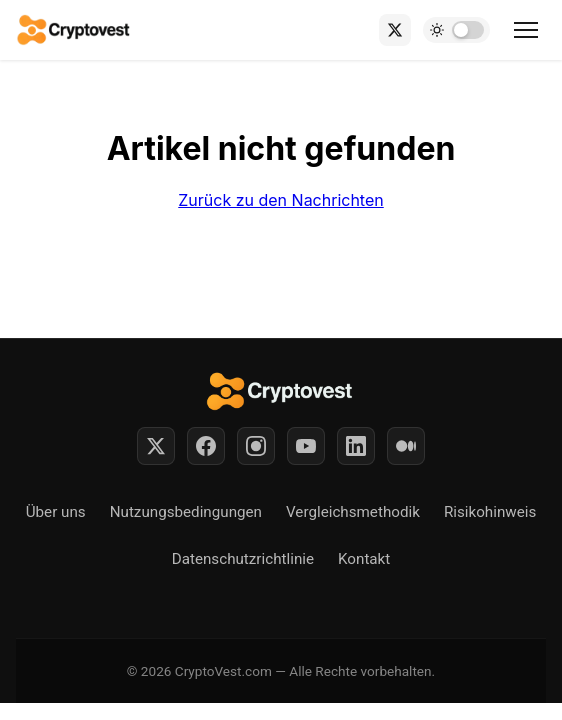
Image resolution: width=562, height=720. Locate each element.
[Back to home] (74, 30)
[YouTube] (306, 446)
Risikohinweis (490, 512)
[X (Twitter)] (395, 30)
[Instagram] (256, 446)
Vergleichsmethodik (353, 512)
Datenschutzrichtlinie (243, 559)
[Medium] (406, 446)
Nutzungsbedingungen (186, 512)
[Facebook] (206, 446)
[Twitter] (156, 446)
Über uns (56, 512)
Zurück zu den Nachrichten (280, 200)
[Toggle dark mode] (456, 30)
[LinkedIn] (356, 446)
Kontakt (364, 559)
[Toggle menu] (526, 30)
